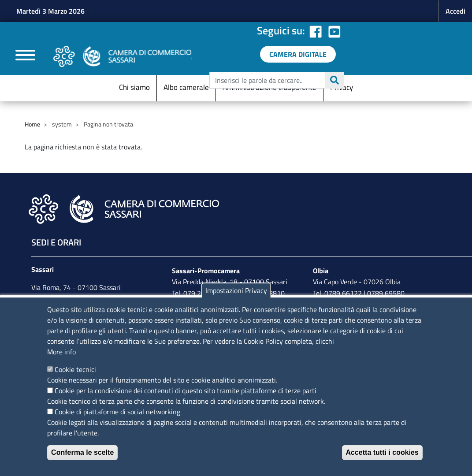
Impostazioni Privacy (236, 290)
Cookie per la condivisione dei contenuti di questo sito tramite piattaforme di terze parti (186, 390)
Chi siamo (134, 87)
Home (32, 124)
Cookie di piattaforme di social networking (117, 412)
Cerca (334, 80)
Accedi (455, 11)
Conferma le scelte (82, 452)
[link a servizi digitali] (298, 54)
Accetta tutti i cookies (382, 452)
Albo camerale (186, 87)
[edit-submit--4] (275, 80)
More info (61, 352)
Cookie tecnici (75, 369)
